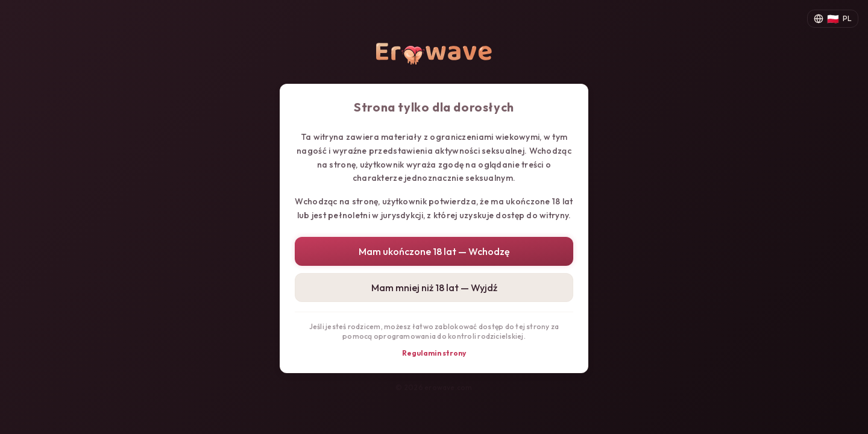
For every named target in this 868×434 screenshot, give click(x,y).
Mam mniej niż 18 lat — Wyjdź (434, 288)
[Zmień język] (833, 19)
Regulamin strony (434, 353)
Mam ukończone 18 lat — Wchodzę (434, 251)
